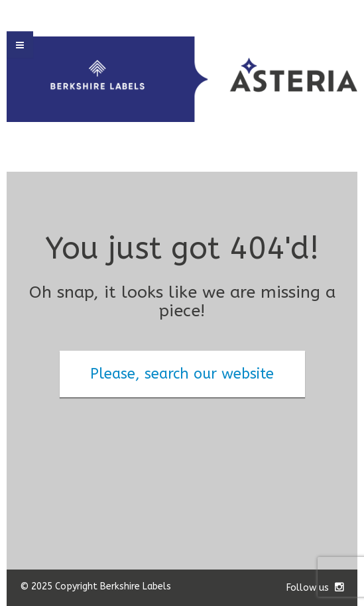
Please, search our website (182, 374)
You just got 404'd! (182, 249)
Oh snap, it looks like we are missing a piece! (182, 302)
